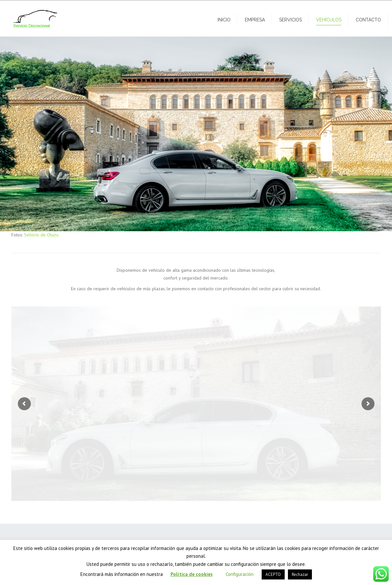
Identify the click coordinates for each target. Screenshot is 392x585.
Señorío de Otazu (41, 235)
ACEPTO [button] (273, 574)
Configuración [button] (240, 574)
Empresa (255, 20)
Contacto (368, 20)
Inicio (224, 20)
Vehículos (329, 20)
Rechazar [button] (300, 574)
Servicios (291, 20)
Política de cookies (192, 574)
